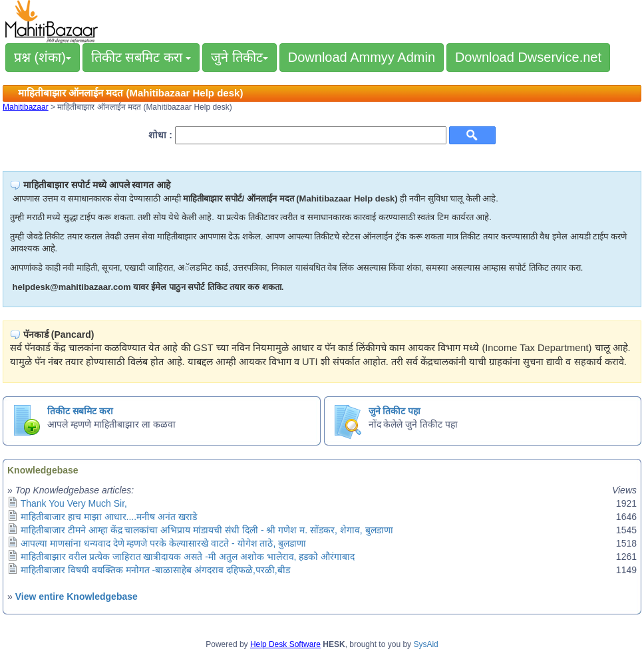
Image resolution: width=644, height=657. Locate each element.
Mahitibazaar (26, 107)
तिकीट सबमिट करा (141, 57)
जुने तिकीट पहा (395, 411)
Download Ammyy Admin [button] (362, 57)
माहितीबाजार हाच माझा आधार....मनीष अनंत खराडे (109, 517)
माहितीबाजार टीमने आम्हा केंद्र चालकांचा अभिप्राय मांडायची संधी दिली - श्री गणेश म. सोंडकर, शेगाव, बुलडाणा (207, 530)
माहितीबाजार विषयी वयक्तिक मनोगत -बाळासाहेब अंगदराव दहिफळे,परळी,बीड (155, 570)
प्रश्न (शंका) (43, 57)
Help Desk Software (285, 644)
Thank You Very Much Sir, (74, 503)
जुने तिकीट (240, 57)
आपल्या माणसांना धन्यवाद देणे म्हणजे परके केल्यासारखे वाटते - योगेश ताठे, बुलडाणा (163, 543)
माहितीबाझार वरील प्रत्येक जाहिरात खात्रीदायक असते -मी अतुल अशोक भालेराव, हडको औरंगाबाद (188, 557)
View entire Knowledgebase (77, 596)
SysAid (425, 644)
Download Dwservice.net (528, 57)
